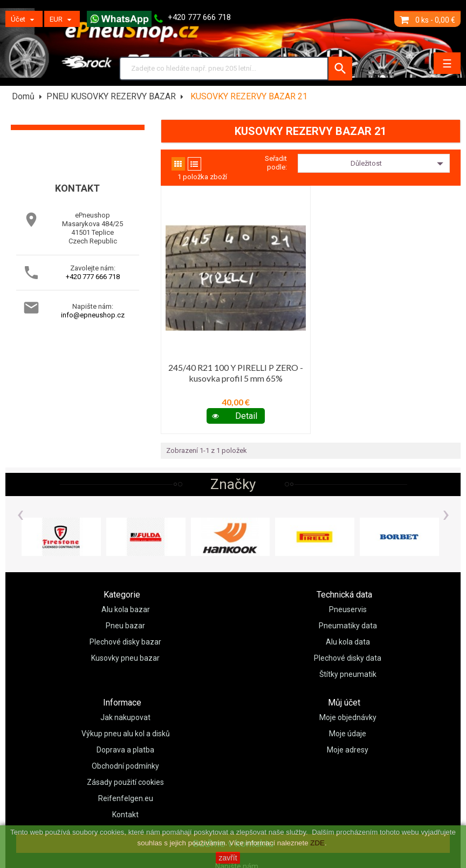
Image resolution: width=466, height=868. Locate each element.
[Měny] (62, 19)
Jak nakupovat (125, 717)
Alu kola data (348, 642)
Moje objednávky (348, 717)
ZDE (317, 843)
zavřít (228, 858)
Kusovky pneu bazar (125, 658)
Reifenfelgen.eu (126, 798)
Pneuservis (348, 609)
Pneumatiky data (348, 626)
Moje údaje (348, 734)
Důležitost (399, 164)
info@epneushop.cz (93, 315)
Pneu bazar (125, 626)
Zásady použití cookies (125, 782)
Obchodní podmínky (125, 766)
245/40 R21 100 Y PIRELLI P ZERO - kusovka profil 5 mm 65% (236, 373)
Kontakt (125, 815)
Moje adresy (348, 750)
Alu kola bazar (126, 609)
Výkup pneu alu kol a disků (126, 734)
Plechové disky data (348, 658)
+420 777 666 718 (93, 277)
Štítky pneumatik (348, 674)
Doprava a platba (125, 750)
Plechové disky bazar (125, 642)
